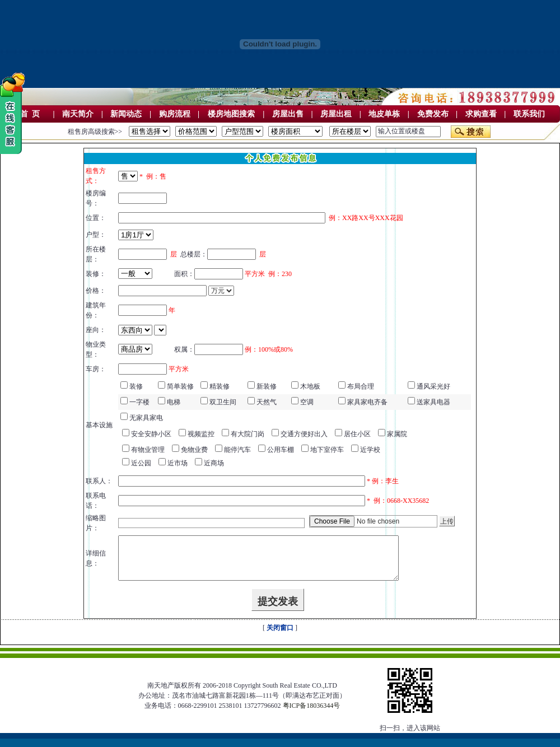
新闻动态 (126, 114)
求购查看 (481, 114)
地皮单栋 (384, 114)
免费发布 (433, 114)
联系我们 (529, 114)
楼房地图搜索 (231, 114)
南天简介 (78, 114)
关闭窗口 (280, 636)
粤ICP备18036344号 (312, 714)
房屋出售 (288, 114)
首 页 (30, 114)
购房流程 (175, 114)
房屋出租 (336, 114)
